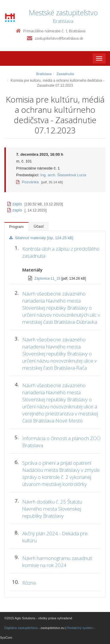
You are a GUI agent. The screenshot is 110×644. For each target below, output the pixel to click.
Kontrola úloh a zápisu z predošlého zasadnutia (61, 252)
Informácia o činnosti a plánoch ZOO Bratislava (61, 442)
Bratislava (44, 74)
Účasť (39, 226)
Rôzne (29, 583)
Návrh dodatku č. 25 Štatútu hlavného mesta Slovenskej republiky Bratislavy (52, 509)
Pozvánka (27, 182)
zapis (15, 204)
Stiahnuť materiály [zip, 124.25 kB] (41, 238)
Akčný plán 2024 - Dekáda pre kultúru (55, 537)
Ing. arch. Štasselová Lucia (63, 175)
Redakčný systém (80, 628)
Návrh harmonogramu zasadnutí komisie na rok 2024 (57, 562)
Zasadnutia (65, 74)
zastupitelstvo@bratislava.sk (59, 38)
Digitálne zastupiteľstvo (21, 628)
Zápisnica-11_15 (48, 279)
